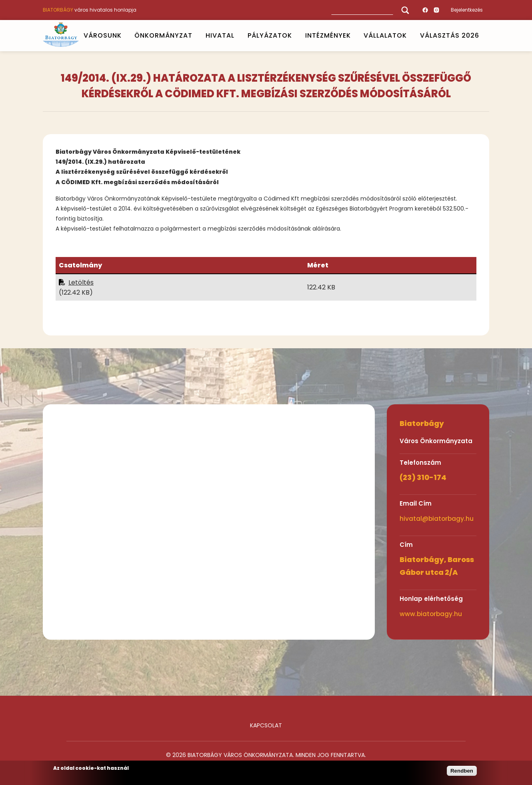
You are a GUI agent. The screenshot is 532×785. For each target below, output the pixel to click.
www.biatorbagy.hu (431, 614)
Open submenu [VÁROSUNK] (125, 36)
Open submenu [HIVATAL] (238, 36)
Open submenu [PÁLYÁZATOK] (295, 36)
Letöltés (81, 282)
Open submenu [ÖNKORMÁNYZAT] (196, 36)
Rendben (462, 771)
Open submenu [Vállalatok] (410, 36)
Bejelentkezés (467, 10)
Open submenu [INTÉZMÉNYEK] (354, 36)
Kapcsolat (266, 725)
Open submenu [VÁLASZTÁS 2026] (483, 36)
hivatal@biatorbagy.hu (437, 519)
